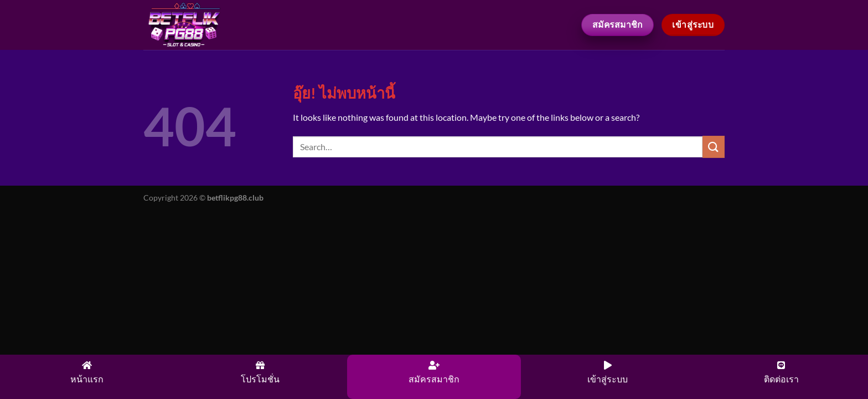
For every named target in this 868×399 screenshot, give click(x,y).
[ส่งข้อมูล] (714, 147)
